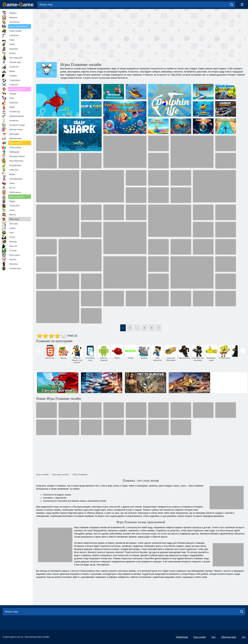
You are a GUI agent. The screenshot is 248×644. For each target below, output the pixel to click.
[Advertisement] (89, 35)
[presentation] (39, 351)
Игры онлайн (200, 637)
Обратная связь (229, 637)
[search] (232, 4)
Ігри (244, 637)
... (137, 328)
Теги (213, 637)
